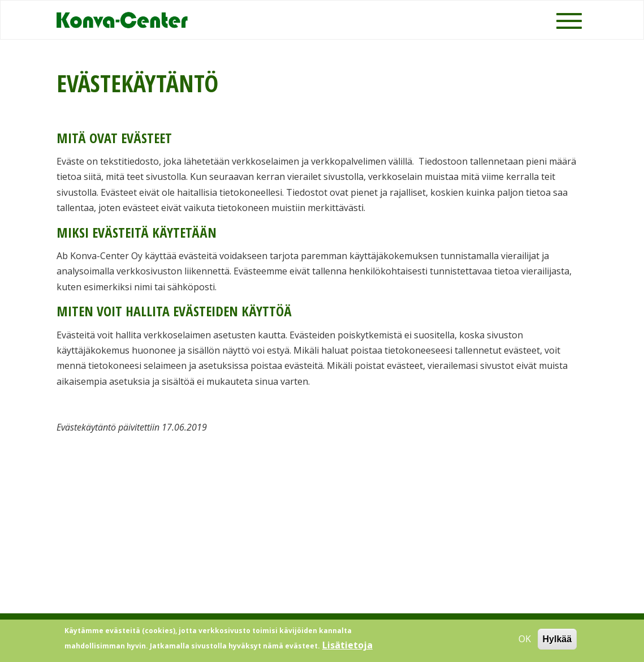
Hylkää (557, 642)
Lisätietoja (347, 648)
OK (525, 642)
